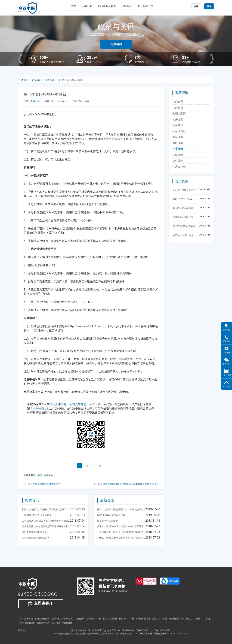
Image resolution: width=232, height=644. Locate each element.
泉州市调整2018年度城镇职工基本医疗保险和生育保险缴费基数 (135, 484)
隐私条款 (23, 630)
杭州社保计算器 (126, 619)
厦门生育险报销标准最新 (34, 532)
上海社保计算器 (110, 619)
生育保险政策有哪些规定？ (47, 484)
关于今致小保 (145, 6)
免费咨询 (116, 44)
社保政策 (178, 107)
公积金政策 (179, 113)
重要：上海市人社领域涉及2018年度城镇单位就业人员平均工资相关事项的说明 (137, 509)
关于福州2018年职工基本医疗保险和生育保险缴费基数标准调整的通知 (58, 521)
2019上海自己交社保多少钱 (111, 515)
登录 (209, 6)
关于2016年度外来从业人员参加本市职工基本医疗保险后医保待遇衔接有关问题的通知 (141, 526)
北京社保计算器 (93, 619)
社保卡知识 (179, 131)
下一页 (98, 466)
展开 (209, 619)
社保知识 (178, 125)
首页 (74, 6)
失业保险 (178, 161)
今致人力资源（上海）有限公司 (86, 630)
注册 (196, 6)
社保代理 (56, 623)
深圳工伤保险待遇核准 (184, 226)
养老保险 (178, 137)
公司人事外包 (78, 404)
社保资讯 (178, 101)
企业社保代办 (43, 623)
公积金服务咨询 (107, 6)
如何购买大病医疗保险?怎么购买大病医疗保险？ (197, 217)
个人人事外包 (58, 404)
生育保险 (50, 80)
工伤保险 (178, 155)
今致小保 (35, 101)
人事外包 (87, 6)
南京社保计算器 (176, 619)
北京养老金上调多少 (107, 521)
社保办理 (178, 119)
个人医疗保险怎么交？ (184, 190)
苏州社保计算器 (143, 619)
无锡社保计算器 (193, 619)
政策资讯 (127, 6)
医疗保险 (178, 143)
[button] (50, 59)
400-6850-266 (40, 594)
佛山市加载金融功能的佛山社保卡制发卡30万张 (197, 208)
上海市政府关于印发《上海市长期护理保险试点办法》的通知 (128, 532)
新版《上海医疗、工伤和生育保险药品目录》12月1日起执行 (52, 509)
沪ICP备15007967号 (160, 630)
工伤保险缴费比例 (27, 623)
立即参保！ (41, 604)
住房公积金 (179, 167)
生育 (40, 475)
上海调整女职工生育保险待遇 (37, 515)
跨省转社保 (67, 623)
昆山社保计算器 (160, 619)
